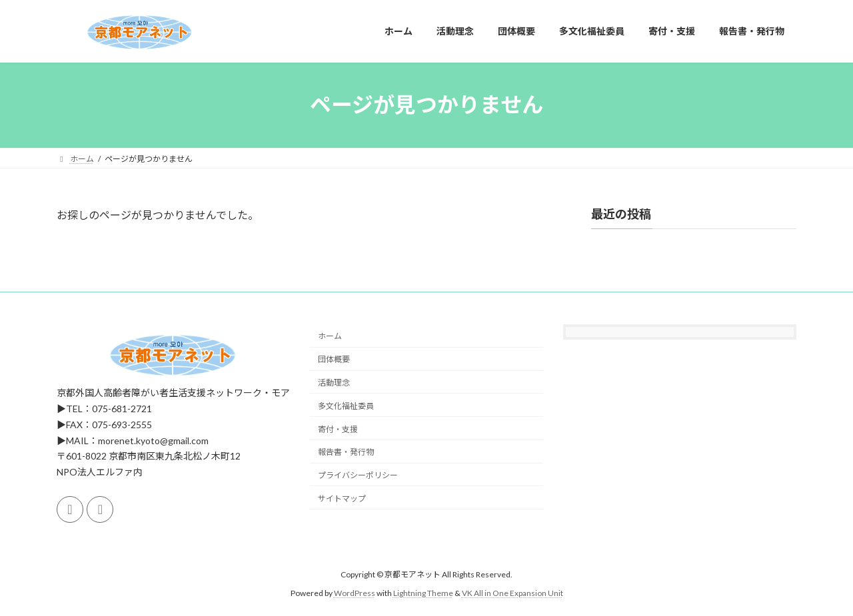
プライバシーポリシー (358, 475)
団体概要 (334, 359)
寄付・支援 (338, 429)
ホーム (330, 336)
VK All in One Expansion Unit (512, 593)
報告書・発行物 (346, 452)
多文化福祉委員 (346, 406)
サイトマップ (342, 498)
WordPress (355, 593)
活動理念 (334, 383)
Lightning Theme (423, 593)
